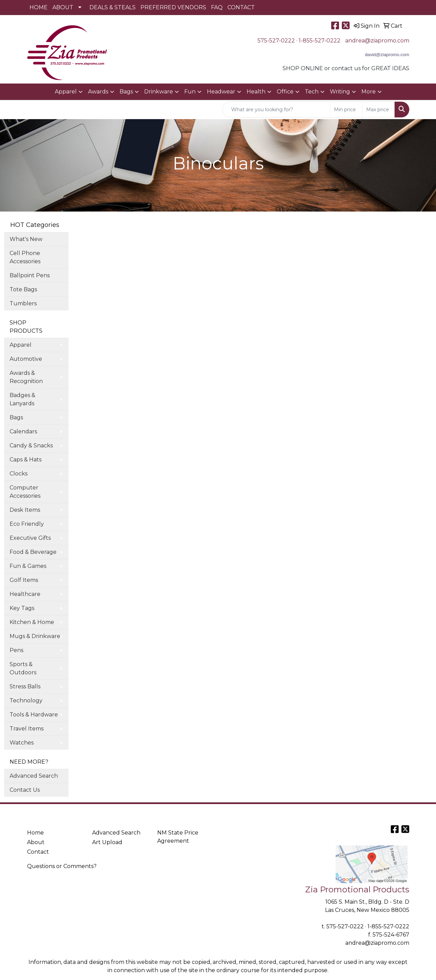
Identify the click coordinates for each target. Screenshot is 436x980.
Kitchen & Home (32, 622)
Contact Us (25, 790)
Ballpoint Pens (30, 275)
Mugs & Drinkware (35, 636)
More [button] (369, 92)
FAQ (217, 7)
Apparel (21, 345)
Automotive (26, 359)
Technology (26, 701)
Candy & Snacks (31, 446)
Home (35, 833)
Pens (16, 650)
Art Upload (107, 842)
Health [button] (256, 92)
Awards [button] (98, 92)
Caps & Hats (26, 460)
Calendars (23, 431)
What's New (26, 239)
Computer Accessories (25, 492)
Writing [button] (340, 92)
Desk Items (25, 510)
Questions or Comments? (62, 866)
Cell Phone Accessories (25, 257)
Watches (22, 743)
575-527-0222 (276, 41)
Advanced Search (34, 776)
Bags (16, 417)
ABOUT (63, 7)
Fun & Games (28, 566)
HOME (39, 7)
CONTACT (241, 7)
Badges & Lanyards (22, 399)
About (36, 842)
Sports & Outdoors (23, 668)
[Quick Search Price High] (379, 110)
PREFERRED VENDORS (173, 7)
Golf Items (24, 580)
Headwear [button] (221, 92)
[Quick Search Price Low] (346, 110)
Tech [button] (312, 92)
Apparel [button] (66, 92)
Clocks (18, 474)
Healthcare (25, 594)
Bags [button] (126, 92)
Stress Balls (25, 686)
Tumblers (23, 303)
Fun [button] (190, 92)
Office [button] (285, 92)
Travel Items (27, 729)
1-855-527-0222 (320, 41)
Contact (38, 852)
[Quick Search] (276, 110)
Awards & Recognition (26, 377)
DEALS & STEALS (113, 7)
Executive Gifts (30, 538)
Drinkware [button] (159, 92)
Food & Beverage (33, 552)
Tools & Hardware (34, 715)
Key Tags (22, 608)
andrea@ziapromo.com (377, 41)
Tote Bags (23, 289)
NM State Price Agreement (178, 837)
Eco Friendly (27, 524)
